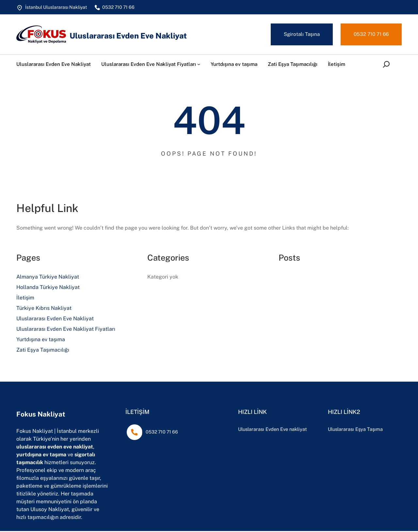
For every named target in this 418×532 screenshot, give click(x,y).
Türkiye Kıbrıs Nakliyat (44, 309)
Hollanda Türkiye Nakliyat (48, 288)
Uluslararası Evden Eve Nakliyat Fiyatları (66, 330)
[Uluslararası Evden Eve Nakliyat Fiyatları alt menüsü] (199, 65)
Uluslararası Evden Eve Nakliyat (137, 35)
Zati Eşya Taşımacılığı (43, 351)
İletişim (25, 299)
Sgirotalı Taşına (298, 35)
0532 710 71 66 (370, 35)
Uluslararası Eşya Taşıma (368, 430)
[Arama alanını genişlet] (388, 65)
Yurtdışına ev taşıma (41, 340)
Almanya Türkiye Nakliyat (48, 278)
